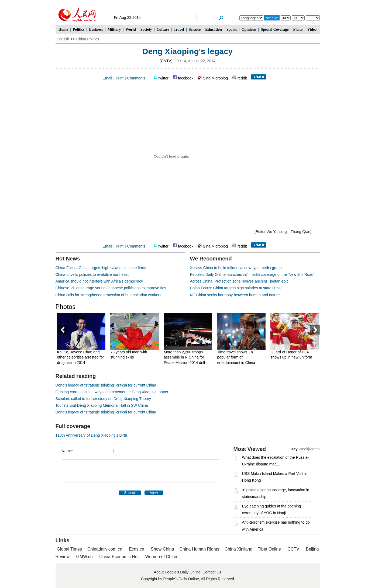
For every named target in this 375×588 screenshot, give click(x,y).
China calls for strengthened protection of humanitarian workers (109, 295)
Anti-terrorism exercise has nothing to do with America (276, 526)
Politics (79, 29)
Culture (163, 29)
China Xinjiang (238, 549)
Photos (66, 307)
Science (195, 29)
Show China (162, 549)
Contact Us (212, 572)
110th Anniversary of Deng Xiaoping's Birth (91, 435)
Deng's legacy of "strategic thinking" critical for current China (106, 385)
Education (213, 29)
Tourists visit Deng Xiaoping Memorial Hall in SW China (102, 405)
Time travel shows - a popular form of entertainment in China (237, 357)
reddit (242, 78)
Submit (130, 493)
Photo (298, 29)
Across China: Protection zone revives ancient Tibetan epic (239, 281)
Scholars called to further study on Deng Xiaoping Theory (103, 399)
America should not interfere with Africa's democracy (99, 281)
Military (114, 29)
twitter (164, 78)
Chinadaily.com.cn (105, 549)
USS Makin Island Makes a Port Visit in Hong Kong (275, 477)
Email (107, 78)
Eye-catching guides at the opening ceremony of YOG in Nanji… (272, 509)
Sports (232, 29)
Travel (179, 29)
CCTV (293, 549)
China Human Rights (199, 549)
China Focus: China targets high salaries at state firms (101, 268)
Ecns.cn (137, 549)
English (63, 39)
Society (146, 29)
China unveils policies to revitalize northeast (92, 274)
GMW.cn (85, 557)
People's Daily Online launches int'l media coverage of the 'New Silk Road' (252, 274)
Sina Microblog (216, 78)
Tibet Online (269, 549)
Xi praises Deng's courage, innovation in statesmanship (276, 493)
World (131, 29)
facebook (186, 78)
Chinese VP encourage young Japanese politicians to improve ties (111, 288)
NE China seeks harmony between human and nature (235, 295)
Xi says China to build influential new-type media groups (237, 268)
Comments (136, 78)
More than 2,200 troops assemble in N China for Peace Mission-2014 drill (185, 357)
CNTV (166, 61)
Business (96, 29)
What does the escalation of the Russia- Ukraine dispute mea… (275, 461)
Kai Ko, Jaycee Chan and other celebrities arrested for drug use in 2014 (81, 357)
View (154, 493)
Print (120, 78)
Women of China (161, 557)
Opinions (249, 29)
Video (312, 29)
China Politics (88, 39)
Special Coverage (275, 29)
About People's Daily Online (177, 572)
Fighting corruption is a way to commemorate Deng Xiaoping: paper (112, 392)
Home (63, 29)
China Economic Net (119, 557)
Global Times (69, 549)
